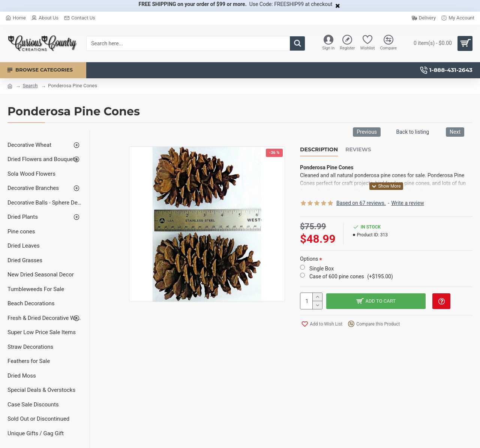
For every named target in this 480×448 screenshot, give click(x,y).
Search (30, 86)
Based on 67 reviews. (361, 203)
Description (319, 150)
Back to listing (412, 132)
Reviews (358, 150)
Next (455, 132)
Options (309, 259)
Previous (367, 132)
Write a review (408, 203)
